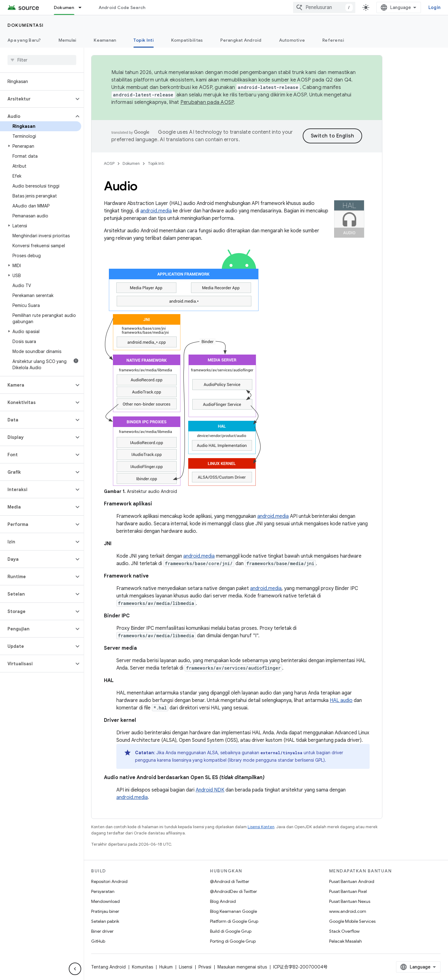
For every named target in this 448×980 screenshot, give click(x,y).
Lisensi (186, 967)
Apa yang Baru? (24, 40)
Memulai (68, 40)
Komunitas (142, 967)
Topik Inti (156, 163)
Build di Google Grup (231, 931)
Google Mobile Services (352, 921)
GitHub (98, 941)
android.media (156, 211)
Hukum (166, 967)
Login (434, 7)
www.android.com (348, 911)
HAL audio (341, 700)
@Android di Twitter (230, 881)
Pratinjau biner (105, 911)
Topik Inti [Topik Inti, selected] (144, 40)
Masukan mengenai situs (242, 967)
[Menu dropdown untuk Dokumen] (83, 7)
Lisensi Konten (261, 827)
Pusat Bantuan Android (352, 881)
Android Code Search (122, 7)
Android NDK (210, 790)
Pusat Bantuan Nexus (350, 901)
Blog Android (223, 901)
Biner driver (102, 931)
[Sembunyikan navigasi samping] (75, 969)
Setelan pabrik (105, 921)
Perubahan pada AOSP (207, 102)
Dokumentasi (26, 25)
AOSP (109, 163)
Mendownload (105, 901)
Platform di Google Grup (234, 921)
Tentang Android (108, 967)
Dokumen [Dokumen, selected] (64, 7)
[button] (37, 99)
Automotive (292, 40)
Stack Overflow (344, 931)
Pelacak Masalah (345, 941)
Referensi (333, 40)
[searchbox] (42, 60)
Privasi (205, 967)
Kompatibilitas (187, 40)
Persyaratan (103, 891)
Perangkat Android (241, 40)
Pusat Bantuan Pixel (348, 891)
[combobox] (324, 7)
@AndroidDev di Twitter (233, 891)
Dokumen (131, 163)
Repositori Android (109, 881)
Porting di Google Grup (233, 941)
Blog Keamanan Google (233, 911)
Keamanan (105, 40)
